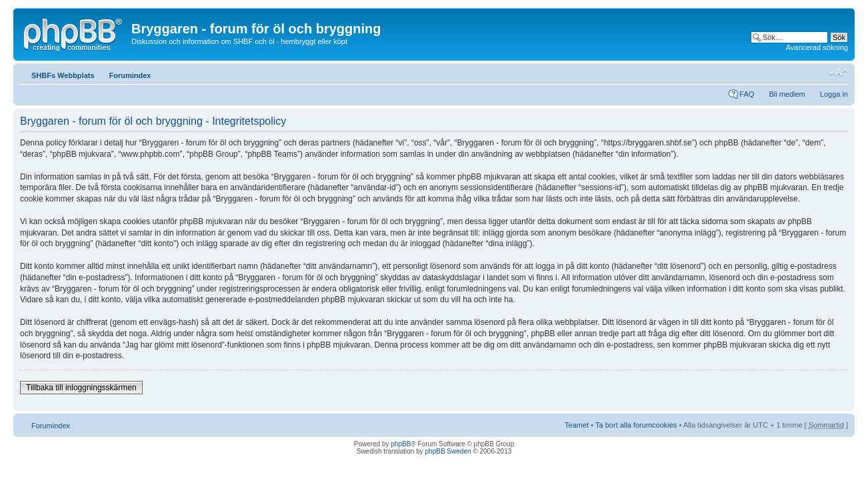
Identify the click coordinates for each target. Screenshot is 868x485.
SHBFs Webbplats (63, 75)
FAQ (747, 94)
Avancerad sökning (817, 47)
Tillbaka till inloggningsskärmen (81, 388)
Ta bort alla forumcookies (636, 425)
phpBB (401, 444)
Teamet (577, 425)
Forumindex (130, 75)
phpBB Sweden (448, 451)
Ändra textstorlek (838, 73)
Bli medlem (787, 94)
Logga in (834, 94)
